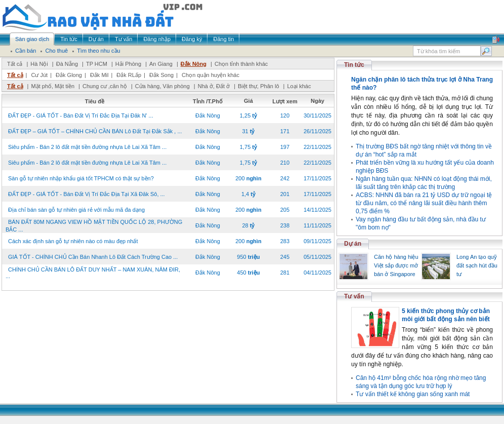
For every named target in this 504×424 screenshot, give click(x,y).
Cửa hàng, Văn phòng (162, 86)
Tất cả (15, 64)
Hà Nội (39, 64)
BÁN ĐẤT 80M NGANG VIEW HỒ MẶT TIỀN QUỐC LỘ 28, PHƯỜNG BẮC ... (94, 226)
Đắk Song (161, 75)
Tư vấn (354, 296)
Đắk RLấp (129, 75)
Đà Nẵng (67, 64)
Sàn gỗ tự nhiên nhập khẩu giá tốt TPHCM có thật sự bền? (81, 178)
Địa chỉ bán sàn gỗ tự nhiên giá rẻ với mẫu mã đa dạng (76, 210)
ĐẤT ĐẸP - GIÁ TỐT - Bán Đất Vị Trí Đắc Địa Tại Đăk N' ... (81, 115)
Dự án (353, 244)
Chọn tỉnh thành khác (241, 64)
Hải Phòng (128, 64)
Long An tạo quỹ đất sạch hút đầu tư (477, 265)
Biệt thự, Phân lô (259, 86)
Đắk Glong (69, 75)
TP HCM (97, 64)
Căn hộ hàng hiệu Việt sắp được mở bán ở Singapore (396, 265)
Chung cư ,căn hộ (105, 86)
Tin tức (354, 65)
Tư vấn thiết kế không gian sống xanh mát (413, 394)
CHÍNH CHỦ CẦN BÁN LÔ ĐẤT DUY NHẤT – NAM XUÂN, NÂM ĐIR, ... (93, 273)
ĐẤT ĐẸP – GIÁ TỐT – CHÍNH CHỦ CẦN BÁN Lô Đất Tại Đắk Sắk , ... (95, 131)
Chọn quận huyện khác (211, 75)
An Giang (161, 64)
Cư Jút (39, 75)
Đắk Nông (194, 64)
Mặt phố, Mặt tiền (53, 86)
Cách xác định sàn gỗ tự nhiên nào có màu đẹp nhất (73, 241)
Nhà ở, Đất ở (214, 86)
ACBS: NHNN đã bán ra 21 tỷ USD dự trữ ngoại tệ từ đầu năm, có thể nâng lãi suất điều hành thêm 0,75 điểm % (424, 203)
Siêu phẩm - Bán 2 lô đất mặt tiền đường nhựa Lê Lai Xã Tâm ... (87, 147)
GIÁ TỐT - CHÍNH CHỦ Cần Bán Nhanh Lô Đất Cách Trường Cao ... (93, 257)
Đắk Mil (99, 75)
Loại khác (299, 86)
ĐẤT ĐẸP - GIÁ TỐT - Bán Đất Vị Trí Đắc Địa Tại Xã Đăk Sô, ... (87, 194)
